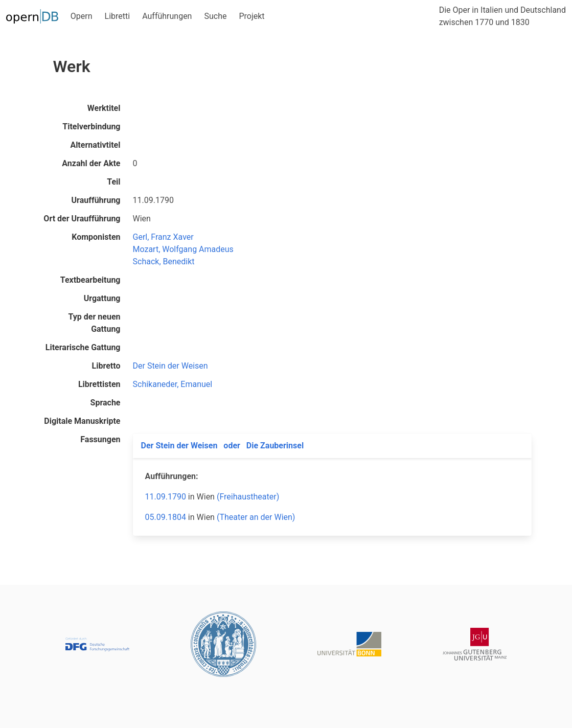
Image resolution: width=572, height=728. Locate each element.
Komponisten (96, 237)
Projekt (251, 16)
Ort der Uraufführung (82, 219)
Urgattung (102, 298)
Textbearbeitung (90, 280)
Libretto (106, 366)
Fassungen (100, 439)
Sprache (106, 403)
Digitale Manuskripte (82, 421)
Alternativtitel (95, 145)
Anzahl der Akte (91, 163)
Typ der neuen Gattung (95, 323)
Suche (215, 16)
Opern (82, 16)
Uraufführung (96, 200)
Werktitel (104, 108)
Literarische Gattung (83, 347)
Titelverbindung (91, 127)
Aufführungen (167, 16)
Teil (113, 182)
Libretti (118, 16)
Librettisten (99, 384)
